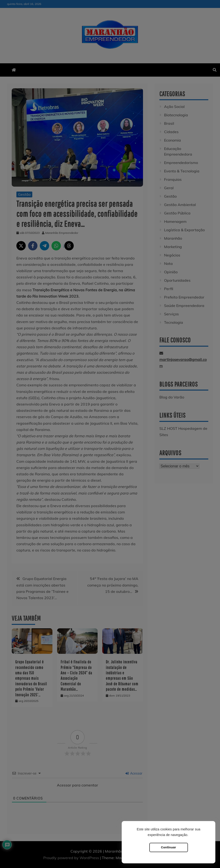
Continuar (169, 847)
